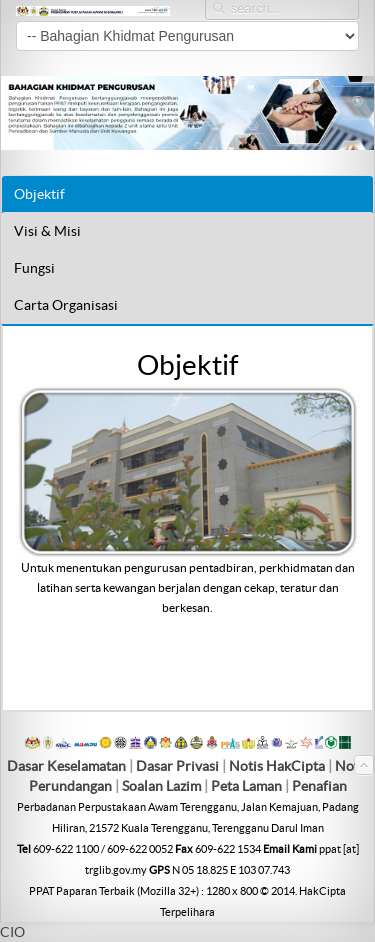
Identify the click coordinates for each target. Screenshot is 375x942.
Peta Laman (248, 786)
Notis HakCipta (277, 766)
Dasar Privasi (177, 766)
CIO (12, 932)
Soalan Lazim (161, 786)
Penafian (319, 786)
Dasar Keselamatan (66, 766)
